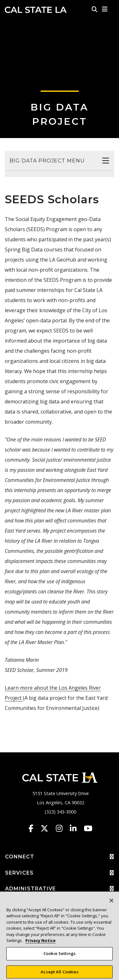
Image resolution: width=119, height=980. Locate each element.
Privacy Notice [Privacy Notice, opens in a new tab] (40, 943)
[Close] (111, 903)
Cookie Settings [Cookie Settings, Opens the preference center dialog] (60, 956)
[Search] (95, 9)
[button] (105, 9)
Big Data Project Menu (47, 161)
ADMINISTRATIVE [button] (60, 889)
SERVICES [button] (60, 873)
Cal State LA (36, 10)
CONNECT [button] (60, 857)
